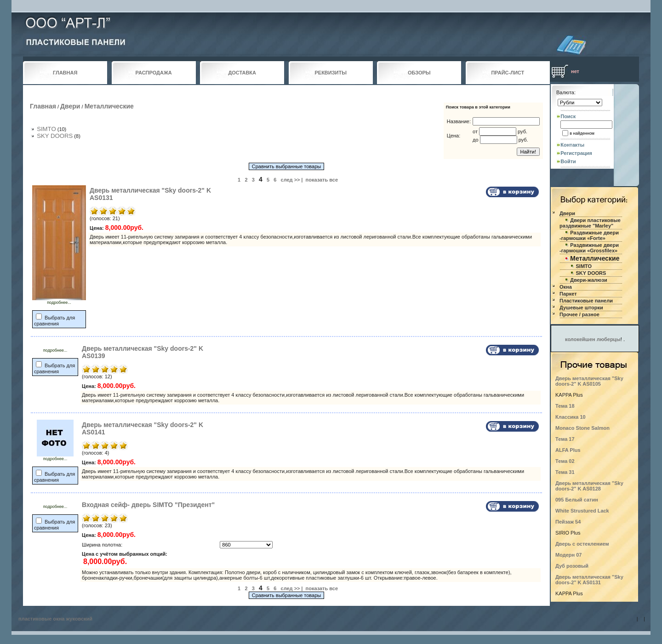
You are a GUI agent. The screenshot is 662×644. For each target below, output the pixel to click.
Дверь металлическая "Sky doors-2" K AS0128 (589, 486)
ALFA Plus (568, 450)
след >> (291, 180)
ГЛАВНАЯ (65, 73)
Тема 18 (565, 406)
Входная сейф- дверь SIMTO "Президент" (148, 505)
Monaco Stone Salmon (582, 428)
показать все (322, 180)
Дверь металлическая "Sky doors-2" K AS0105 (589, 381)
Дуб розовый (572, 566)
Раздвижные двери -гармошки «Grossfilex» (589, 248)
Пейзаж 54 (568, 522)
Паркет (568, 294)
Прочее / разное (579, 314)
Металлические (109, 106)
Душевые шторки (581, 308)
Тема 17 (565, 439)
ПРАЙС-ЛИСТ (508, 73)
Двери (70, 106)
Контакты (572, 145)
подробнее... (59, 301)
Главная (43, 106)
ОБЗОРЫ (419, 73)
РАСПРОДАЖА (154, 73)
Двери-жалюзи (588, 280)
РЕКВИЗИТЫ (331, 73)
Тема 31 (565, 472)
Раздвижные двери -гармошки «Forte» (589, 235)
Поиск (568, 116)
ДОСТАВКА (242, 73)
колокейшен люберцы (593, 339)
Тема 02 (565, 461)
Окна (566, 287)
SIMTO (46, 129)
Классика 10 (571, 417)
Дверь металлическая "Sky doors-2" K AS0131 (589, 580)
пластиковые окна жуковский (55, 619)
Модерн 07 (569, 555)
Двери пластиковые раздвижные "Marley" (590, 223)
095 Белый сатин (577, 500)
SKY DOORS (55, 136)
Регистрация (576, 153)
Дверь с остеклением (582, 544)
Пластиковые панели (586, 301)
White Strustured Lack (582, 511)
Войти (568, 161)
